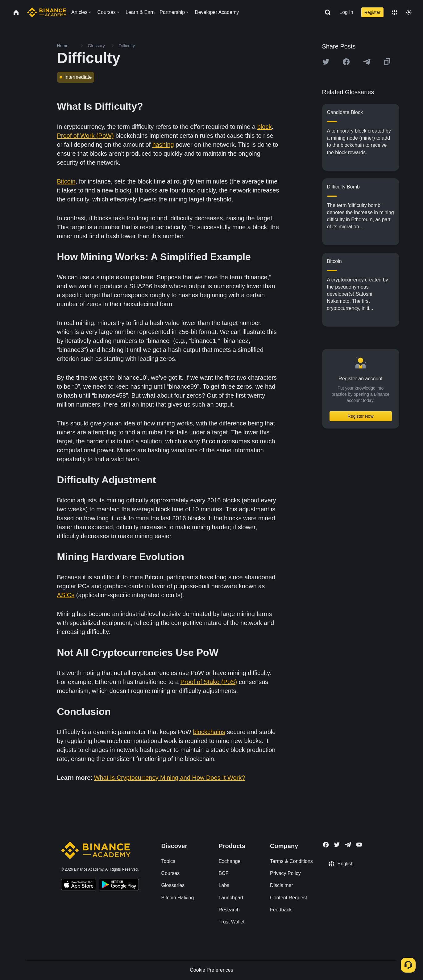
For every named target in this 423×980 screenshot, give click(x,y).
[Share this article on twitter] (326, 62)
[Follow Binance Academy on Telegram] (348, 845)
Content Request (288, 898)
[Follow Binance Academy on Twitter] (337, 845)
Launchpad (231, 898)
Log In (346, 12)
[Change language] (395, 12)
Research (229, 910)
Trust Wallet (231, 922)
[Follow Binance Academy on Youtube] (359, 845)
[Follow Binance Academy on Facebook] (326, 845)
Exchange (229, 861)
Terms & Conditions (291, 861)
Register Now (360, 416)
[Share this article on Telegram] (367, 62)
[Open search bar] (326, 12)
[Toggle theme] (409, 12)
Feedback (281, 910)
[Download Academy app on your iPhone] (79, 885)
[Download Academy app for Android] (119, 885)
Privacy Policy (285, 873)
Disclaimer (282, 885)
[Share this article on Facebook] (346, 62)
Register (372, 12)
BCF (223, 873)
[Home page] (47, 12)
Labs (224, 885)
